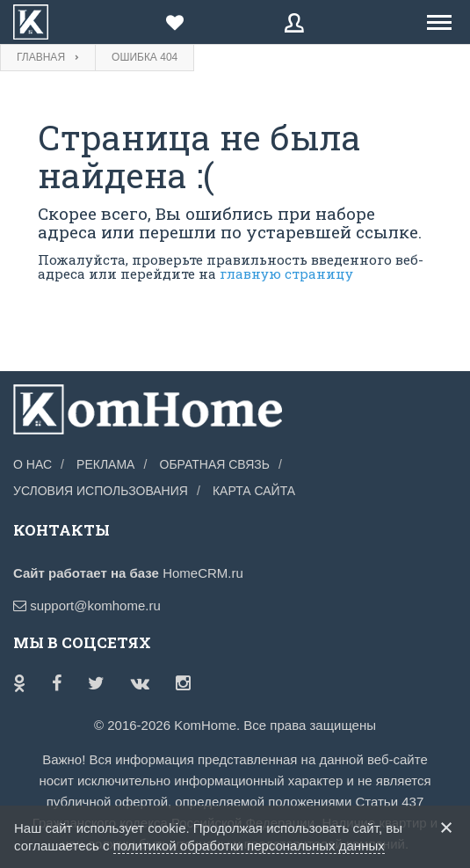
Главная (41, 57)
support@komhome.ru (87, 605)
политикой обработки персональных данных (249, 846)
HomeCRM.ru (203, 573)
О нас (33, 464)
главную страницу (286, 274)
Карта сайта (254, 491)
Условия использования (101, 491)
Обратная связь (215, 464)
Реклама (105, 464)
